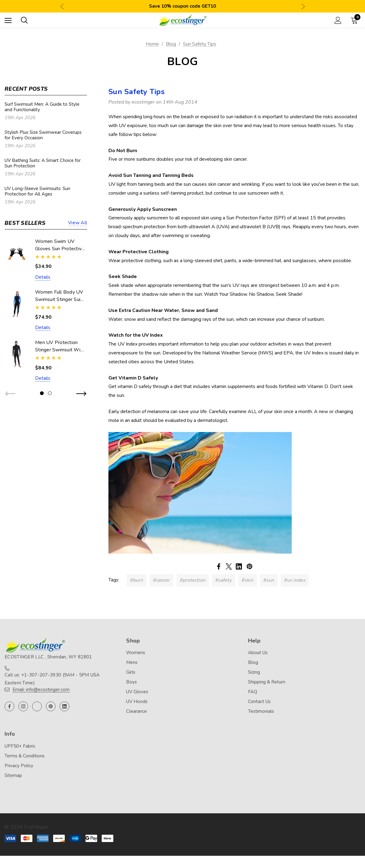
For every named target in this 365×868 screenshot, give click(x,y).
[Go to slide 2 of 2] (50, 393)
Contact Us (259, 701)
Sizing (254, 672)
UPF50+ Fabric (20, 746)
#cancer (162, 580)
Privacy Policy (19, 766)
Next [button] (303, 6)
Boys (131, 682)
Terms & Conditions (25, 756)
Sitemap (13, 775)
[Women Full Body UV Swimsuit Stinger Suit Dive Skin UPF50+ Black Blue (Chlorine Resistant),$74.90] (17, 304)
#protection (193, 580)
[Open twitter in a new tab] (37, 706)
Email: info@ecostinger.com (41, 690)
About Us (258, 653)
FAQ (253, 692)
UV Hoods (137, 701)
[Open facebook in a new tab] (9, 706)
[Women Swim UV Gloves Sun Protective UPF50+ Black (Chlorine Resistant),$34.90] (17, 253)
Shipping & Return (267, 682)
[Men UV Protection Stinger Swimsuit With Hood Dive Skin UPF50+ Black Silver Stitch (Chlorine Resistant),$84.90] (17, 354)
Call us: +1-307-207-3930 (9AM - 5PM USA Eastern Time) (52, 679)
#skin (248, 580)
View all (78, 223)
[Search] (24, 20)
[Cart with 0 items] (356, 20)
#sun (269, 580)
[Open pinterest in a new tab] (51, 706)
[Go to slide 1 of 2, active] (42, 393)
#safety (224, 580)
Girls (131, 672)
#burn (137, 580)
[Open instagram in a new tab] (23, 706)
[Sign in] (338, 20)
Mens (132, 662)
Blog (253, 662)
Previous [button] (62, 6)
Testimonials (261, 711)
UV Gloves (137, 692)
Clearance (137, 711)
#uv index (295, 580)
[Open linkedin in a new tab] (64, 706)
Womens (136, 653)
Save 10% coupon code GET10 (182, 6)
